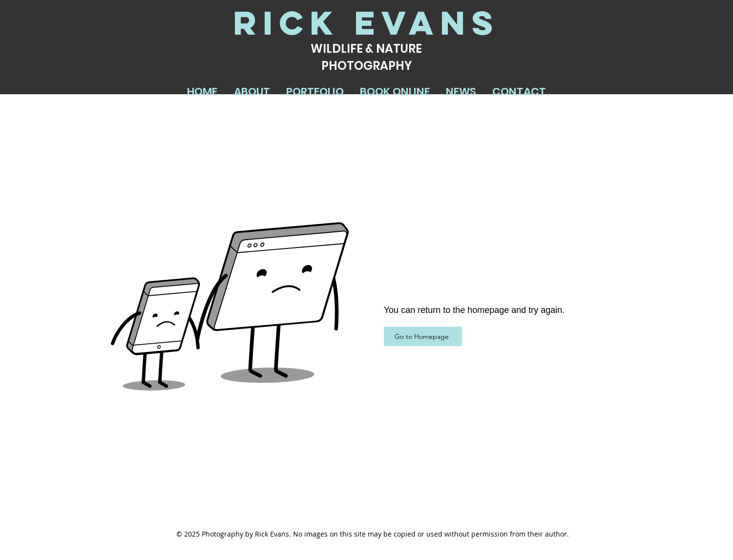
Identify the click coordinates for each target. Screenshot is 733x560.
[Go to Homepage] (423, 336)
